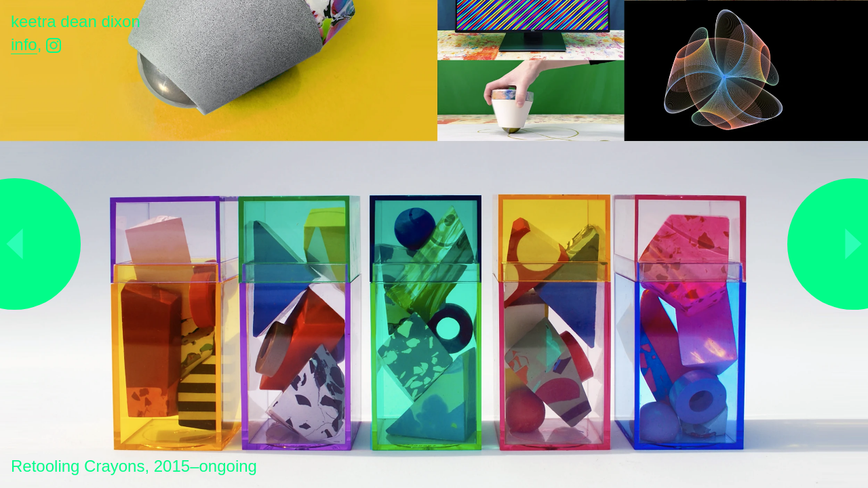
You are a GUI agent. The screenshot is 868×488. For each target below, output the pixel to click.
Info (24, 44)
